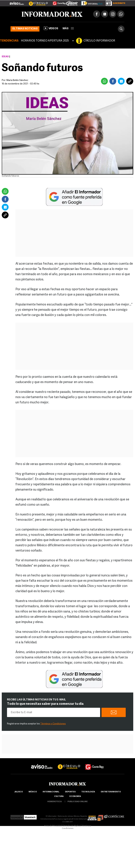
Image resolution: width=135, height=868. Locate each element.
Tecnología (88, 792)
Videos (51, 28)
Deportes (70, 792)
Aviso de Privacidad (53, 826)
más (68, 29)
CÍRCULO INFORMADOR (99, 41)
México (33, 792)
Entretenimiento (111, 792)
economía (75, 796)
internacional (51, 792)
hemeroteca (55, 802)
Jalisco (18, 792)
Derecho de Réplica (72, 826)
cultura (59, 796)
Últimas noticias (25, 29)
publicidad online (78, 802)
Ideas (5, 57)
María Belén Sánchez (17, 80)
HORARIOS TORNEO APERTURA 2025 (45, 41)
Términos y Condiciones (53, 724)
